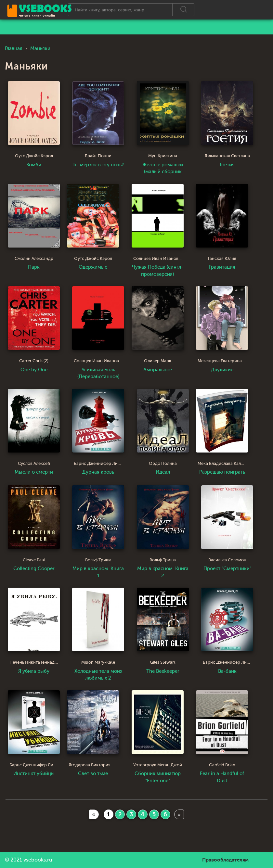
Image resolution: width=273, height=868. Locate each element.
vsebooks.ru (38, 860)
